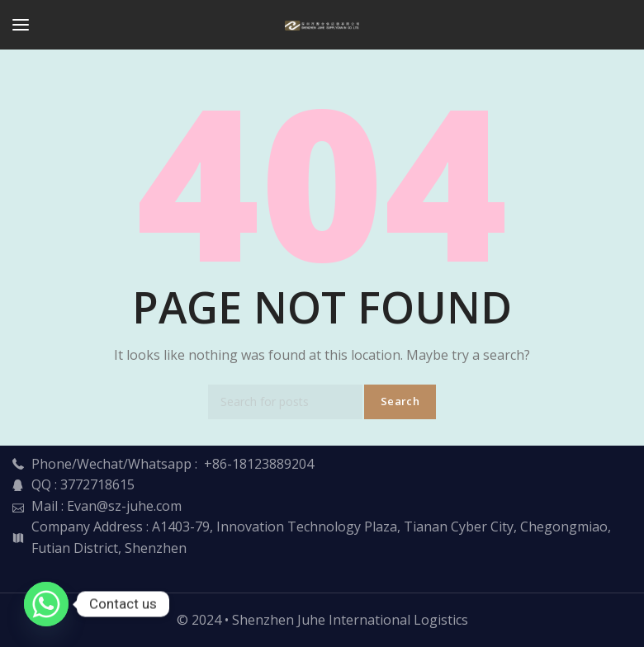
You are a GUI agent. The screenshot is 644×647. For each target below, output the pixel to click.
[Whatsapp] (46, 604)
